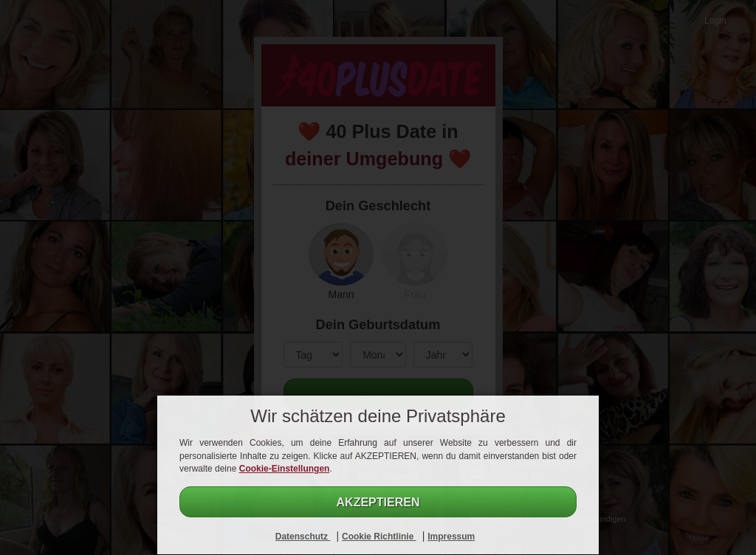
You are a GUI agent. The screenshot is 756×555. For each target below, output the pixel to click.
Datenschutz (303, 537)
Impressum (451, 537)
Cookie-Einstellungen (285, 469)
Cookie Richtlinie (379, 537)
